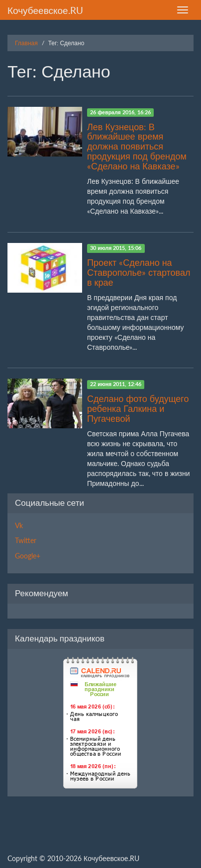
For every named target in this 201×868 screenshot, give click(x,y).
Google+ (28, 556)
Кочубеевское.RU (45, 10)
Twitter (26, 540)
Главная (26, 43)
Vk (19, 525)
